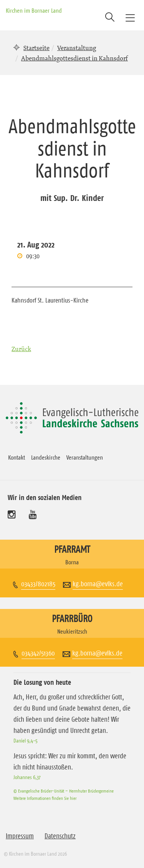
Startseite (36, 48)
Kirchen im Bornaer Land (34, 10)
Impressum (20, 836)
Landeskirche (46, 457)
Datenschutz (60, 836)
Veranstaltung (77, 48)
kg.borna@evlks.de (98, 584)
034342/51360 (38, 653)
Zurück (21, 349)
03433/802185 (38, 584)
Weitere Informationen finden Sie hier (45, 798)
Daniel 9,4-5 (26, 741)
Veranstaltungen (85, 457)
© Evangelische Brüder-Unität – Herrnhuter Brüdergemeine (64, 791)
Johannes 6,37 (27, 777)
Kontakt (17, 457)
